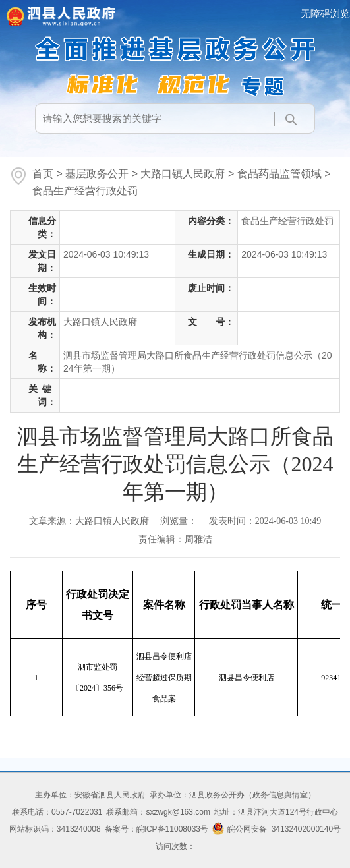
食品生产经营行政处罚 (85, 191)
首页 (43, 174)
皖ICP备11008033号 (172, 829)
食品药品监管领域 (279, 174)
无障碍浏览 (325, 14)
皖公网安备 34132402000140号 (277, 829)
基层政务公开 (97, 174)
